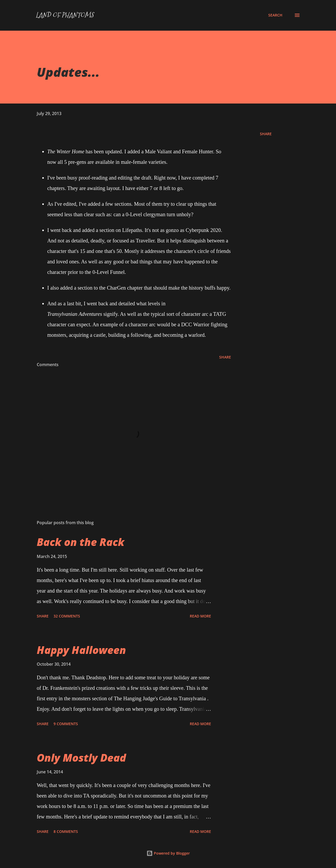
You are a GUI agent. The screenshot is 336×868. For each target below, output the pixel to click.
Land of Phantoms (65, 15)
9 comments (66, 724)
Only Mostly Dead (81, 758)
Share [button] (266, 134)
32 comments (67, 616)
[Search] (275, 15)
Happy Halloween (81, 650)
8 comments (66, 831)
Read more (200, 616)
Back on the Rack (81, 542)
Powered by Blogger (168, 853)
